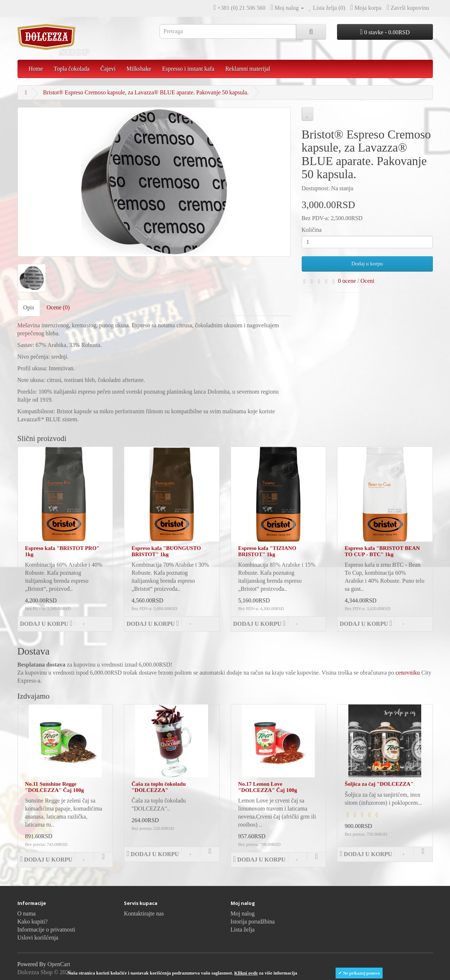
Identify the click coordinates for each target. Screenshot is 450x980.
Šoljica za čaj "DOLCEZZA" (379, 784)
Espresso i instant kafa (188, 69)
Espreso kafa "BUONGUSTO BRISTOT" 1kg (166, 551)
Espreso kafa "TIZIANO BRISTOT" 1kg (267, 551)
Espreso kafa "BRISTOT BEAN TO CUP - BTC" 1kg (382, 551)
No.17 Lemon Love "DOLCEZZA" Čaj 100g (268, 787)
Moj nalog (243, 913)
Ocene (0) (58, 307)
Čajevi (108, 69)
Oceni (367, 281)
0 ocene (347, 281)
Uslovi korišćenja (38, 938)
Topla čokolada (72, 69)
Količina (312, 230)
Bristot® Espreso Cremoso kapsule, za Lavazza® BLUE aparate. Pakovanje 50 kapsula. (146, 92)
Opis (29, 307)
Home (36, 69)
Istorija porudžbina (253, 922)
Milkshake (139, 69)
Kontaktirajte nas (144, 913)
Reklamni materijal (248, 69)
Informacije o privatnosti (46, 930)
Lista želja (243, 930)
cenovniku (408, 673)
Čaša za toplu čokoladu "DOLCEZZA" (159, 787)
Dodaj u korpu (367, 263)
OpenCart (59, 964)
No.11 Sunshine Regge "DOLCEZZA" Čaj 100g (55, 787)
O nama (27, 913)
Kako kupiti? (33, 922)
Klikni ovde (246, 973)
